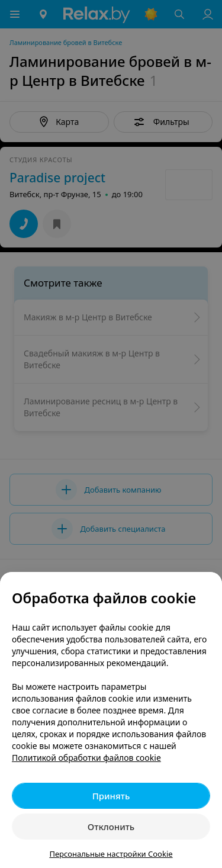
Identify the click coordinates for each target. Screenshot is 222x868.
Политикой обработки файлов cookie (86, 758)
